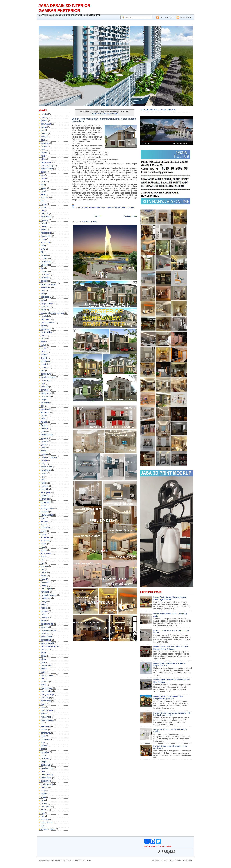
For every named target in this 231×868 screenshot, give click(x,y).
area (43, 291)
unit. (43, 816)
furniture (45, 428)
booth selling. (47, 332)
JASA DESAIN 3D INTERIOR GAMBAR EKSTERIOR (64, 8)
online (44, 614)
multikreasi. (46, 598)
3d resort (45, 265)
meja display (46, 589)
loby (43, 569)
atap (43, 140)
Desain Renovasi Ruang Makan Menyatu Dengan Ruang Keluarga (171, 648)
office (43, 159)
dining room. (46, 393)
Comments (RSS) (167, 17)
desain (44, 114)
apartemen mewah (49, 284)
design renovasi (97, 207)
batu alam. (46, 307)
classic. (44, 358)
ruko (43, 707)
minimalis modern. (49, 595)
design (44, 127)
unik (43, 813)
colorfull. (45, 364)
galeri (43, 432)
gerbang (45, 438)
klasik (43, 531)
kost (43, 547)
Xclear (160, 860)
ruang (44, 685)
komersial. (45, 537)
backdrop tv (46, 297)
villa (43, 826)
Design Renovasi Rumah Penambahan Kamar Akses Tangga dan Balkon (104, 120)
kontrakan (45, 541)
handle (44, 460)
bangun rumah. (48, 303)
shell (43, 736)
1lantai (44, 255)
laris (43, 563)
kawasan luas (47, 515)
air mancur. (46, 275)
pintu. (43, 656)
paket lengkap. (47, 624)
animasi (44, 281)
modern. (45, 226)
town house (46, 807)
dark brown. (46, 374)
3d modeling (46, 262)
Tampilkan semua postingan (105, 114)
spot (43, 749)
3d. (42, 268)
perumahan (46, 124)
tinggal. (44, 794)
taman (44, 172)
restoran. (45, 682)
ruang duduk (46, 691)
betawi (44, 326)
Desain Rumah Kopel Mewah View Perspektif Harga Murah (168, 697)
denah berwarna (48, 377)
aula (43, 294)
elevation (45, 403)
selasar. (44, 730)
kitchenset (45, 198)
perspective (46, 640)
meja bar (45, 214)
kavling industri (47, 509)
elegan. (44, 400)
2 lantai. (44, 259)
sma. (43, 743)
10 (42, 252)
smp (43, 246)
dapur (44, 188)
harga (44, 464)
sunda (44, 755)
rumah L (45, 714)
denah (44, 191)
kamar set (45, 499)
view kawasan (47, 823)
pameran (45, 627)
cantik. (44, 348)
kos (43, 201)
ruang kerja (46, 698)
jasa (43, 130)
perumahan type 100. (50, 646)
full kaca (45, 425)
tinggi (43, 797)
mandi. (44, 576)
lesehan (44, 566)
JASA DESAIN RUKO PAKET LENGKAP (158, 110)
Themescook (187, 860)
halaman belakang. (49, 457)
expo (43, 419)
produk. (44, 669)
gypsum (44, 454)
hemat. (44, 473)
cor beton (45, 367)
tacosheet (45, 759)
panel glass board (49, 630)
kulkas (44, 204)
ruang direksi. (47, 688)
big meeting (46, 329)
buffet (43, 345)
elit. (43, 406)
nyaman (45, 611)
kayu (43, 518)
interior (44, 153)
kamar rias (46, 496)
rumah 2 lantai (47, 710)
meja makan (46, 217)
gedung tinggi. (47, 435)
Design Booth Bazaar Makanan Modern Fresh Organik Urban (170, 598)
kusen (44, 557)
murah (44, 605)
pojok (43, 662)
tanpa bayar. (46, 778)
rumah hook (46, 717)
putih (43, 672)
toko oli (44, 803)
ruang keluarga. (48, 694)
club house (46, 361)
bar (42, 175)
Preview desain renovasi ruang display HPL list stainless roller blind (172, 714)
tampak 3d (46, 765)
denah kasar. (47, 380)
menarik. (45, 220)
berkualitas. (46, 319)
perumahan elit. (48, 643)
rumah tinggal (47, 169)
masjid (44, 579)
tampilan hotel (47, 768)
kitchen (44, 525)
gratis (43, 448)
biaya (43, 178)
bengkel (44, 316)
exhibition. (45, 412)
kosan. (44, 544)
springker (45, 752)
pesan (44, 653)
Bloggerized (174, 860)
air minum (45, 278)
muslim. (44, 608)
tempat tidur (46, 781)
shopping (45, 739)
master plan (46, 582)
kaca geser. (46, 492)
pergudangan (47, 637)
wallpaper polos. (48, 829)
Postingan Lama (130, 216)
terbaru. (44, 787)
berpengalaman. (48, 323)
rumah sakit (46, 236)
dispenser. (45, 396)
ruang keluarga (47, 166)
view (43, 249)
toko (43, 800)
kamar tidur (46, 502)
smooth (44, 746)
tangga (130, 207)
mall (43, 210)
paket (43, 621)
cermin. (44, 355)
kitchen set (46, 528)
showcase (45, 242)
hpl (42, 476)
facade (44, 422)
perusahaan (46, 650)
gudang (44, 451)
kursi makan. (47, 553)
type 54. (45, 810)
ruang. (44, 704)
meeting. (45, 585)
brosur (44, 342)
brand (44, 335)
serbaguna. (46, 733)
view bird (45, 819)
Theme (165, 860)
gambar (44, 121)
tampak (44, 762)
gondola (45, 441)
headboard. (46, 470)
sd (42, 723)
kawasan (45, 512)
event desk (46, 409)
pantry (44, 230)
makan (44, 573)
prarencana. (46, 666)
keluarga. (45, 521)
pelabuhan (46, 634)
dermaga (45, 387)
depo (43, 384)
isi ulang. (45, 486)
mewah (44, 223)
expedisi (45, 416)
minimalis (45, 592)
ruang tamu (46, 701)
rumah (44, 117)
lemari (44, 207)
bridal (43, 339)
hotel (43, 150)
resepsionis (46, 233)
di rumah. (45, 390)
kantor (44, 505)
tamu (43, 771)
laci (43, 560)
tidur (43, 791)
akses (85, 207)
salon (43, 239)
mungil (44, 601)
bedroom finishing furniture (52, 313)
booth (43, 182)
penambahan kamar (116, 207)
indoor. (44, 483)
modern (44, 134)
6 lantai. (44, 271)
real (43, 678)
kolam (44, 534)
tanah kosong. (47, 775)
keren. (44, 194)
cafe (43, 185)
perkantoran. (46, 162)
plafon (44, 659)
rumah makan (47, 720)
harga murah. (47, 467)
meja (43, 156)
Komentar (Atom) (90, 222)
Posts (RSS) (185, 17)
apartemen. (46, 287)
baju (43, 300)
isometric (45, 489)
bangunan (45, 143)
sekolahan (45, 726)
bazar (43, 310)
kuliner (44, 550)
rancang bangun (48, 675)
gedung (44, 146)
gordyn (44, 444)
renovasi (45, 137)
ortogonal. (45, 618)
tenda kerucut (47, 784)
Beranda (97, 216)
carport (44, 351)
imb (43, 480)
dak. (43, 371)
